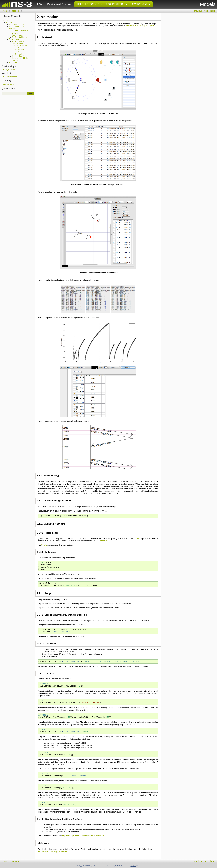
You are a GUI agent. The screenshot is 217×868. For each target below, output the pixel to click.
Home (80, 4)
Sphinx (134, 866)
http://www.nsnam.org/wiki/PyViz (140, 26)
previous (198, 11)
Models (16, 11)
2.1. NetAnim (11, 22)
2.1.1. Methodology (17, 25)
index (213, 11)
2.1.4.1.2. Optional (19, 53)
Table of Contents (11, 16)
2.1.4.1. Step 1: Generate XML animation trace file (20, 43)
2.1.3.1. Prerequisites (17, 34)
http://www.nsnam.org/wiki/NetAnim (53, 852)
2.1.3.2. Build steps (20, 37)
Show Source (8, 85)
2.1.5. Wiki (13, 62)
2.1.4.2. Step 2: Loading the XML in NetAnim (20, 58)
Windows (104, 541)
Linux (138, 539)
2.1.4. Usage (14, 39)
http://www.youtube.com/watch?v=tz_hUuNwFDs (83, 836)
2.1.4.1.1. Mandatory (19, 49)
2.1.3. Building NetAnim (18, 31)
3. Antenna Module (11, 77)
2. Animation (8, 20)
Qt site (44, 545)
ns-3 (5, 11)
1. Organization (9, 69)
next (206, 11)
